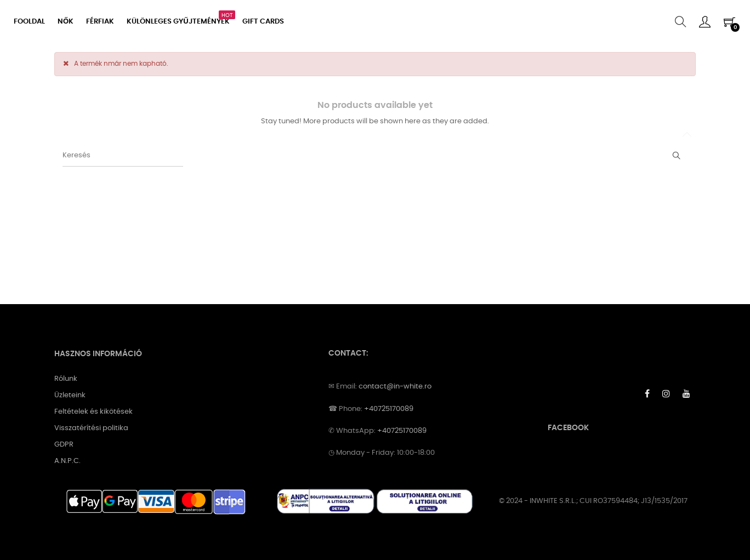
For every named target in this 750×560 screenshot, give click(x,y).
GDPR (64, 445)
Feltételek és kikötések (93, 412)
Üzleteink (70, 395)
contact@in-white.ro (395, 387)
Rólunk (66, 379)
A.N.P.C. (67, 461)
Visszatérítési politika (91, 428)
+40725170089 (389, 409)
